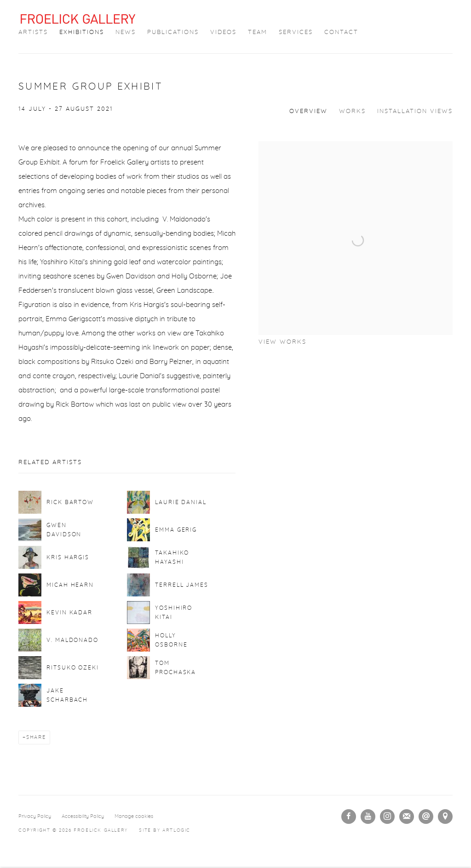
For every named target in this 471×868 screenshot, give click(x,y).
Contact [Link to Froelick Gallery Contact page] (341, 32)
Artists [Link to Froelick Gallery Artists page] (33, 32)
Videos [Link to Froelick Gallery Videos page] (223, 32)
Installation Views (415, 111)
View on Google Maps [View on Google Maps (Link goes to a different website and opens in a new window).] (445, 817)
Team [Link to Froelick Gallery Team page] (258, 32)
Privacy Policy (35, 816)
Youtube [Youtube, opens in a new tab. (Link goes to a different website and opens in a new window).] (368, 817)
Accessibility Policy (83, 816)
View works (282, 342)
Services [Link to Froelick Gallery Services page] (296, 32)
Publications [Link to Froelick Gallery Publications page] (173, 32)
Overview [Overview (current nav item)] (308, 111)
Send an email (426, 817)
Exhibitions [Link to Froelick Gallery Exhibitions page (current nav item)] (82, 32)
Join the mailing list (407, 817)
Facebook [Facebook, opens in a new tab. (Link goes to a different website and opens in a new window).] (349, 817)
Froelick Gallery (78, 19)
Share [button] (36, 737)
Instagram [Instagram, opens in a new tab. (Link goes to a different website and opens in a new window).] (387, 817)
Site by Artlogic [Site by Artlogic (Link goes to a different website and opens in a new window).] (165, 830)
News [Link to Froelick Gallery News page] (126, 32)
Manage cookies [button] (134, 816)
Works (352, 111)
